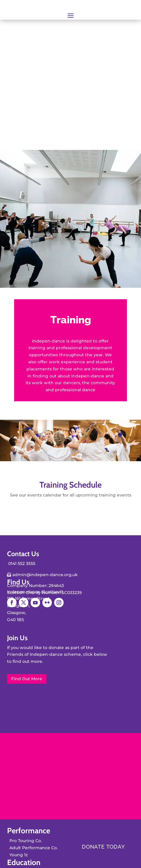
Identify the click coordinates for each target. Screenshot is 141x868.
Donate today (103, 847)
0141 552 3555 (22, 563)
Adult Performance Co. (34, 848)
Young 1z (19, 855)
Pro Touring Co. (26, 841)
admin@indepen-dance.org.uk (44, 575)
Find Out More (27, 679)
